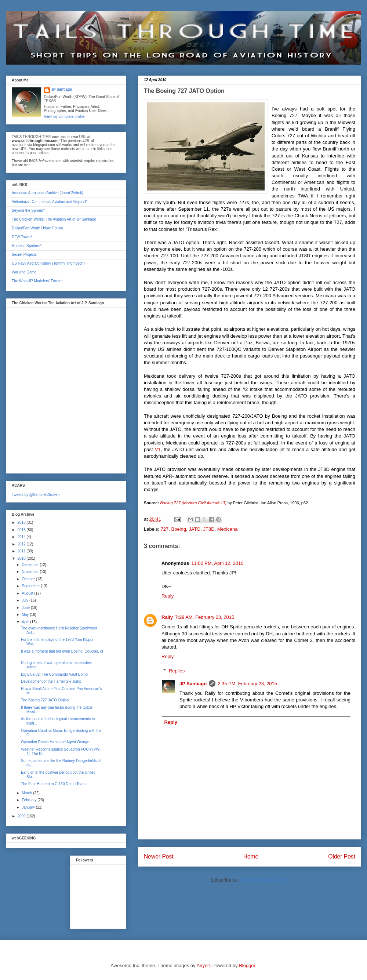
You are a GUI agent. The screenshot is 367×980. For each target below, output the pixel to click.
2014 (22, 537)
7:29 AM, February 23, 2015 (205, 617)
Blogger (247, 966)
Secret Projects (24, 255)
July (26, 600)
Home (251, 856)
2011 (22, 551)
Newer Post (159, 856)
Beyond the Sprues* (28, 210)
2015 (22, 530)
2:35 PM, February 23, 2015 (247, 684)
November (31, 572)
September (31, 586)
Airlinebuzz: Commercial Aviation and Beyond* (49, 202)
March (27, 793)
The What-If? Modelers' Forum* (37, 281)
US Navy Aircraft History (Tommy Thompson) (48, 263)
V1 (157, 449)
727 (165, 529)
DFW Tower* (22, 237)
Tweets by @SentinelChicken (36, 495)
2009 (22, 816)
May (26, 615)
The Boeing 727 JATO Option (45, 700)
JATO (195, 529)
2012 (22, 544)
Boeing (178, 529)
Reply (168, 596)
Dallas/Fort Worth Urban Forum (37, 228)
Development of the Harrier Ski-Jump (51, 681)
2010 (22, 558)
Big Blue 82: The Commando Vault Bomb (54, 674)
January (29, 807)
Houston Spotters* (27, 246)
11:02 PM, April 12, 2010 (217, 563)
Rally (167, 617)
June (26, 608)
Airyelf (203, 966)
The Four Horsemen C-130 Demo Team (53, 784)
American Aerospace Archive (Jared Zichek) (48, 193)
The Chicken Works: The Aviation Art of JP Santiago (54, 219)
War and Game (24, 272)
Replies (177, 671)
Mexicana (228, 529)
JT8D (209, 529)
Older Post (342, 856)
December (31, 565)
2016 (22, 522)
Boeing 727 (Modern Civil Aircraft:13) (193, 503)
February (30, 800)
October (29, 579)
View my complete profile (64, 117)
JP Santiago (193, 684)
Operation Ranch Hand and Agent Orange (55, 742)
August (28, 593)
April (26, 622)
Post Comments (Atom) (264, 880)
